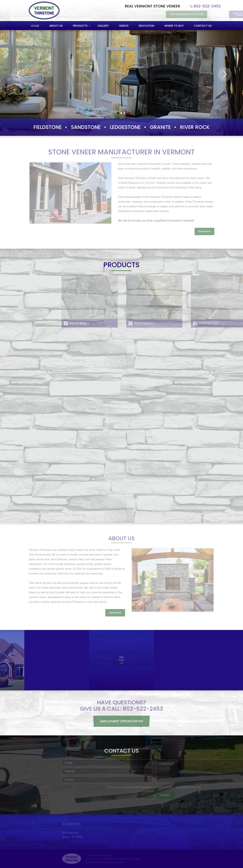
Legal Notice (140, 859)
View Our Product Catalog (221, 14)
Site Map (152, 859)
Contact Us (203, 26)
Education (146, 26)
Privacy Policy (125, 859)
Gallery (103, 26)
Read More (204, 231)
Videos (124, 26)
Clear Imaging (140, 862)
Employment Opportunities (122, 715)
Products (80, 26)
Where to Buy (174, 26)
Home (35, 26)
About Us (56, 26)
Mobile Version (165, 859)
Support (153, 862)
